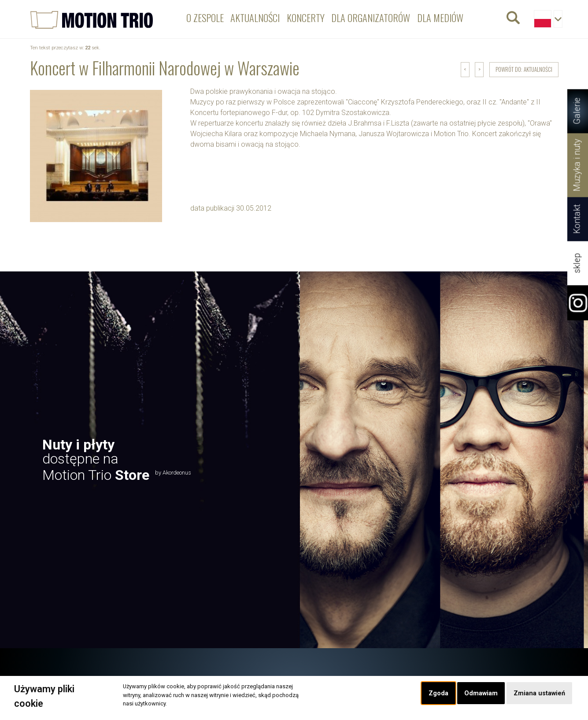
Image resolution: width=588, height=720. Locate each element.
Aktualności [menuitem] (255, 17)
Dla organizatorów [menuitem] (371, 17)
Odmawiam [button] (481, 693)
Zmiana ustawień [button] (539, 693)
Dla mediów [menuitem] (440, 17)
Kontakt (577, 219)
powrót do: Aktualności (524, 69)
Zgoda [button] (438, 693)
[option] (294, 460)
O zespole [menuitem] (205, 17)
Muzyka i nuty (577, 165)
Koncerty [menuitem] (306, 17)
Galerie (577, 111)
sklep (577, 263)
